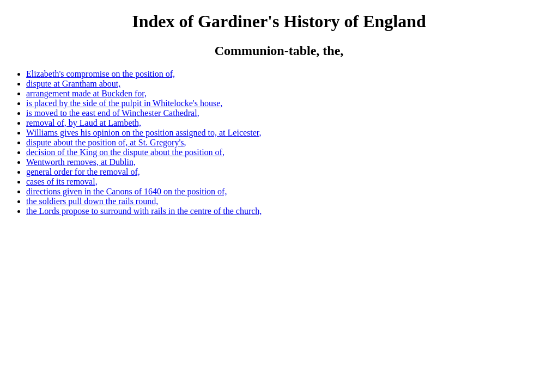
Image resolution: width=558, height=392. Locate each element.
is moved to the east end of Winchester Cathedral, (113, 113)
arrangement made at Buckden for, (86, 93)
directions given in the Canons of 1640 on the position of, (126, 191)
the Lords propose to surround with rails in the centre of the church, (144, 211)
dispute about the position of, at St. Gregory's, (106, 142)
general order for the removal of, (83, 172)
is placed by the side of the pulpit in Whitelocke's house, (124, 103)
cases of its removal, (62, 182)
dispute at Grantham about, (73, 84)
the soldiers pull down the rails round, (92, 201)
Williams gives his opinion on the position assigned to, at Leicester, (144, 133)
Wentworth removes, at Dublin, (81, 162)
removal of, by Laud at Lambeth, (84, 123)
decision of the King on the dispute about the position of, (125, 152)
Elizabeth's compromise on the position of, (101, 74)
